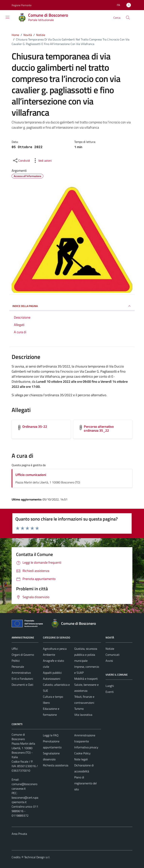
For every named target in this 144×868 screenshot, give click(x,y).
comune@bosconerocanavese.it (24, 786)
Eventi (110, 692)
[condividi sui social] (21, 161)
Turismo (79, 709)
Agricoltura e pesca (55, 649)
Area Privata (19, 834)
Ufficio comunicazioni (31, 475)
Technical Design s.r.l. (37, 857)
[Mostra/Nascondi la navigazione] (7, 17)
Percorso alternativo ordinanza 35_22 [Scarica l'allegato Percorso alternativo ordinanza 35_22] (99, 429)
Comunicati (112, 655)
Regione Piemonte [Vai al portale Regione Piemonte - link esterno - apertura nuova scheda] (22, 5)
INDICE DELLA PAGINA (72, 306)
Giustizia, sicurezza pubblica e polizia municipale (86, 655)
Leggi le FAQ (51, 735)
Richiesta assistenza (56, 765)
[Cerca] (128, 18)
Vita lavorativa (83, 715)
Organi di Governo (23, 655)
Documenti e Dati (22, 685)
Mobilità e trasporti (86, 679)
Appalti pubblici (52, 673)
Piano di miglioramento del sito (85, 783)
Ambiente (49, 655)
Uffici (15, 649)
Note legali (81, 759)
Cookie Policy (82, 753)
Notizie (110, 649)
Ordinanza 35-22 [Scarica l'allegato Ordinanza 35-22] (35, 426)
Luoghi (110, 686)
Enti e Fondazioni (22, 679)
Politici (16, 661)
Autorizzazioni (52, 679)
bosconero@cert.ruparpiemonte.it (25, 800)
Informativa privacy (86, 747)
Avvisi (109, 661)
